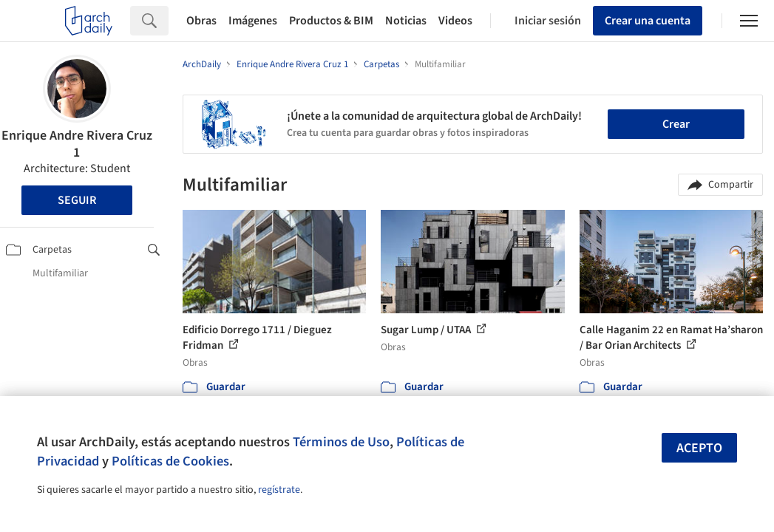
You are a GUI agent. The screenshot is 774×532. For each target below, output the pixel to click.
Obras (201, 21)
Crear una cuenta (648, 21)
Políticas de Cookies (170, 461)
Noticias (406, 21)
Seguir (77, 200)
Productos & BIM (331, 21)
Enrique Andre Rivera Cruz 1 (77, 144)
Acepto (699, 448)
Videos (455, 21)
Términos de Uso (341, 442)
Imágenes (253, 21)
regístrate (279, 490)
